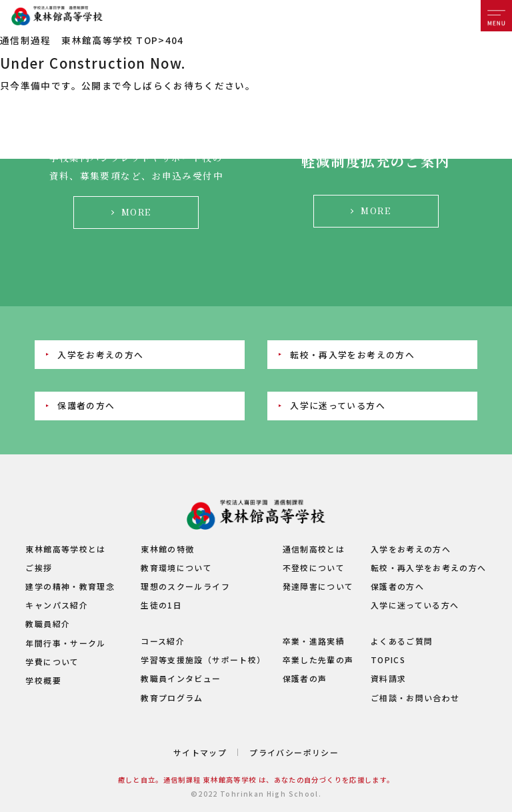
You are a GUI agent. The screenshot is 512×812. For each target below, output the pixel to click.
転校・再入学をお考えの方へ (352, 355)
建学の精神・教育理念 (70, 586)
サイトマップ (200, 752)
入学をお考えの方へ (100, 355)
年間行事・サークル (65, 643)
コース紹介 (163, 641)
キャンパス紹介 (57, 605)
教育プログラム (172, 698)
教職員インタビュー (181, 678)
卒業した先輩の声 (318, 660)
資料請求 (388, 678)
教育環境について (176, 567)
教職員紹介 (48, 624)
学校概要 (43, 680)
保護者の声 (305, 678)
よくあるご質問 (402, 641)
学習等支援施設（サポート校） (203, 660)
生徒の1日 (161, 605)
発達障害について (318, 586)
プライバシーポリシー (294, 752)
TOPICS (388, 660)
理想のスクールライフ (185, 586)
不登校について (314, 567)
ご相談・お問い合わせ (415, 698)
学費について (52, 662)
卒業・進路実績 (314, 641)
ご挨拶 (39, 567)
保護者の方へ (86, 405)
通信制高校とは (314, 549)
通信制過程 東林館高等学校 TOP (79, 40)
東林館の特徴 (167, 549)
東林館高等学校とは (65, 549)
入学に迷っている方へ (338, 405)
